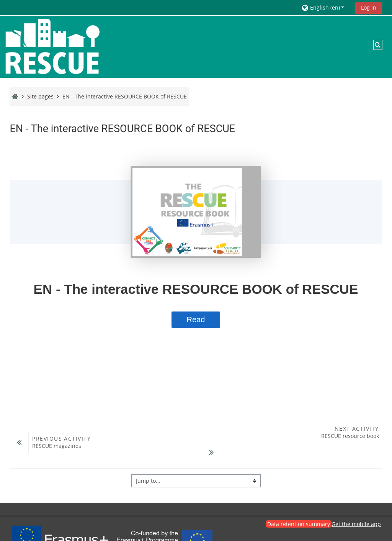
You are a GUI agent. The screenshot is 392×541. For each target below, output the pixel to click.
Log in (369, 7)
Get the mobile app (356, 504)
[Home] (52, 46)
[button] (326, 7)
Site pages (40, 96)
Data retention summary (299, 504)
